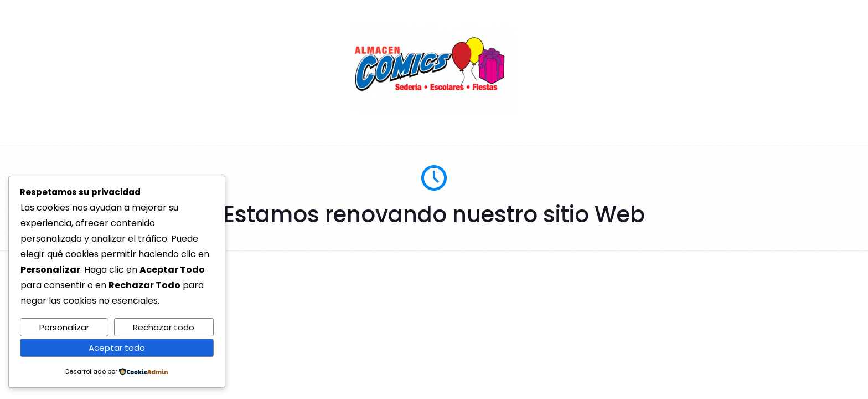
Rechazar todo (164, 327)
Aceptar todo (117, 348)
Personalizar (64, 327)
